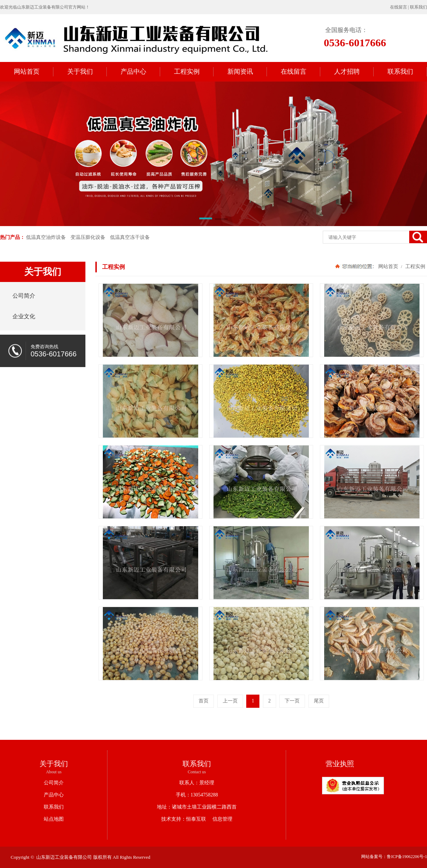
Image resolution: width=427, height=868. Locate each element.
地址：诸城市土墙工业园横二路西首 (197, 807)
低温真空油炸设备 (46, 237)
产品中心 (54, 795)
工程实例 (415, 266)
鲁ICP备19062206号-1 (407, 857)
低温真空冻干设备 (130, 237)
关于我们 (54, 764)
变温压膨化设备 (88, 237)
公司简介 (54, 783)
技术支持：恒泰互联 (184, 819)
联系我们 (418, 7)
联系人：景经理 (197, 783)
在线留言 (399, 7)
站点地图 (54, 819)
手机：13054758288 (197, 795)
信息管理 (220, 819)
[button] (206, 220)
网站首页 (388, 266)
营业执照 (340, 764)
